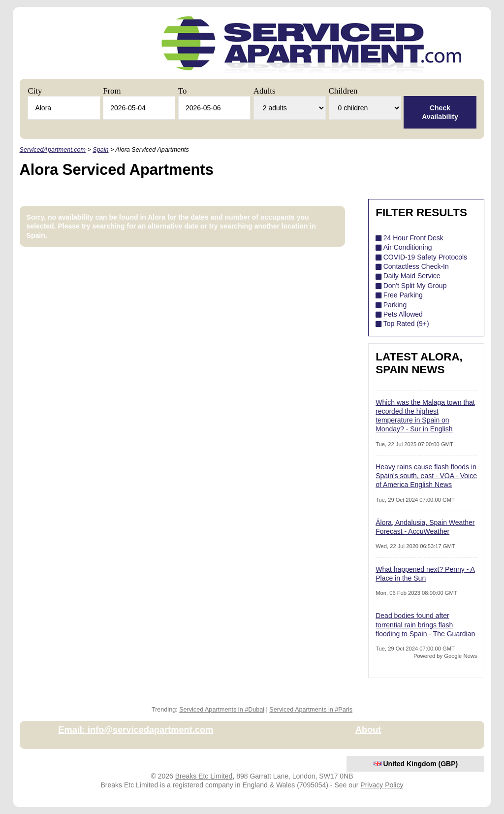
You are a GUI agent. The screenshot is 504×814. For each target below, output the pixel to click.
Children (343, 91)
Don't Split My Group (415, 286)
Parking (395, 305)
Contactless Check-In (416, 266)
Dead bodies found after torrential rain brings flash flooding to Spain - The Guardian (425, 624)
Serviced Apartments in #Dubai (222, 710)
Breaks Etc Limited (204, 776)
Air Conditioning (408, 247)
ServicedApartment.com (53, 150)
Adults (265, 91)
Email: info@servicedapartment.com (136, 730)
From (112, 91)
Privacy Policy (382, 785)
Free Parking (403, 295)
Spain (100, 150)
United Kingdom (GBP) (416, 764)
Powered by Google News (445, 656)
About (368, 730)
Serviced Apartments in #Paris (311, 710)
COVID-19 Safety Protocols (425, 257)
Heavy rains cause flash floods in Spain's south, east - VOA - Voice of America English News (426, 476)
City (35, 91)
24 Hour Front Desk (413, 238)
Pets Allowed (403, 314)
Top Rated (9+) (406, 324)
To (182, 91)
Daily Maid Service (412, 276)
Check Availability (440, 112)
